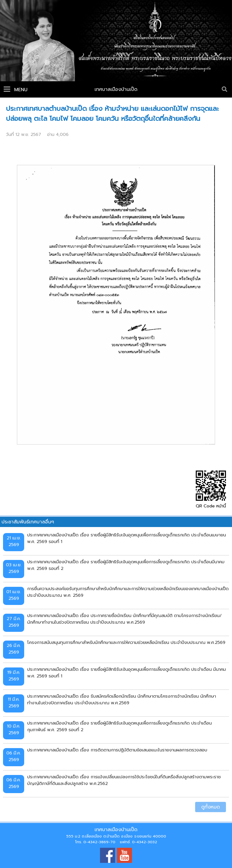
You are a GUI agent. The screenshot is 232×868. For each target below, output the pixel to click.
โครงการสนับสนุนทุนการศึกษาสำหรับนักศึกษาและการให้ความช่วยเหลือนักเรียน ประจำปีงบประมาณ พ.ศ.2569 (126, 642)
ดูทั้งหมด (211, 807)
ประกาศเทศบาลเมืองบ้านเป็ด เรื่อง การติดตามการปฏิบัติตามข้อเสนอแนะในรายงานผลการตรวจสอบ (117, 750)
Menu (16, 90)
